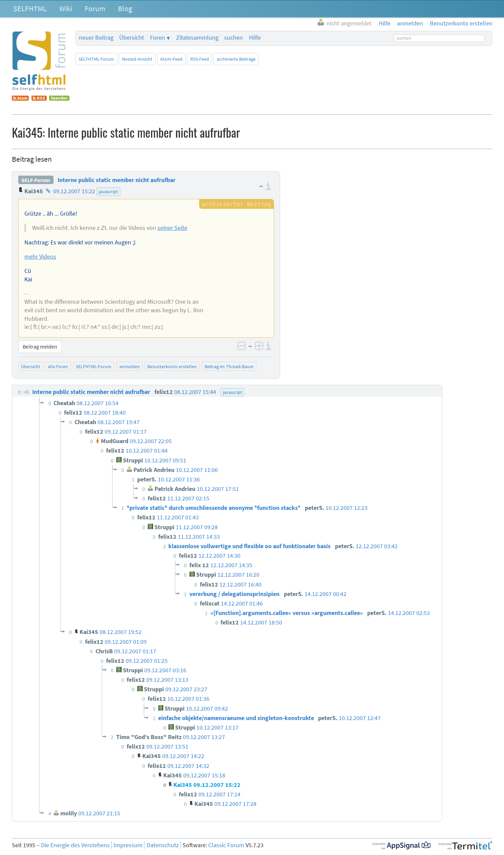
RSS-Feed (200, 59)
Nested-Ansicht (137, 59)
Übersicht (132, 38)
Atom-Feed (171, 59)
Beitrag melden (40, 346)
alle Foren (58, 366)
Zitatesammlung (197, 38)
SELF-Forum (36, 180)
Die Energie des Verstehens (75, 845)
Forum (95, 8)
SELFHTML (30, 8)
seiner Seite (172, 228)
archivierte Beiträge (236, 59)
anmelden (130, 366)
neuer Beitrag (96, 38)
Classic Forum (226, 845)
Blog (125, 8)
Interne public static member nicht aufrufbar (117, 180)
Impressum (128, 845)
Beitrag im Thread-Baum (229, 366)
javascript (108, 192)
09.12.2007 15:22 (74, 191)
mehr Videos (40, 257)
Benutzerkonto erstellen (172, 366)
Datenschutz (163, 845)
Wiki (66, 8)
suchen (234, 38)
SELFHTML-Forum (96, 59)
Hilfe (255, 38)
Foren (157, 38)
